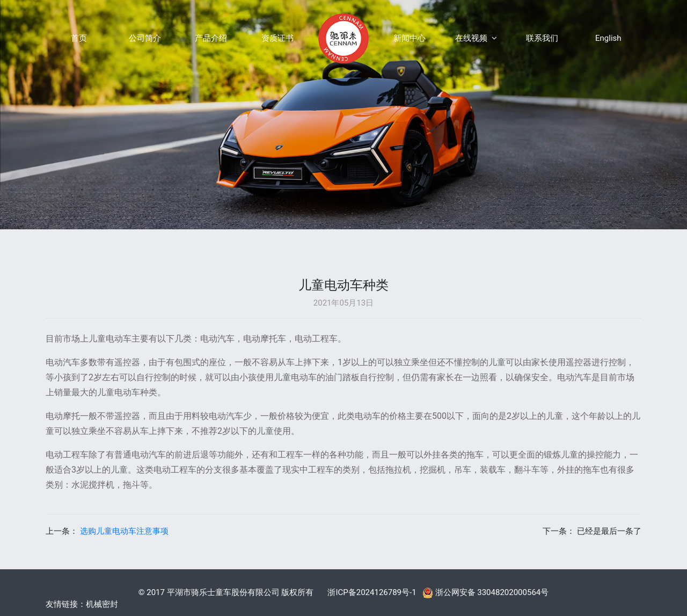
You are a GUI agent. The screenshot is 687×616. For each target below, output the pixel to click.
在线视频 (476, 38)
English (608, 38)
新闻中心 (410, 38)
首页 (79, 38)
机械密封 (102, 604)
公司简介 (145, 38)
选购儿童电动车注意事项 (124, 531)
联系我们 (542, 38)
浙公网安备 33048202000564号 (485, 592)
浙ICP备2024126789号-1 (372, 592)
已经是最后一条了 (609, 531)
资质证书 (277, 38)
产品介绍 (211, 38)
